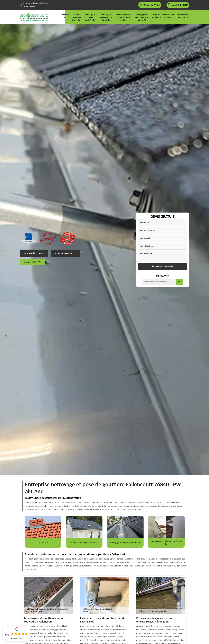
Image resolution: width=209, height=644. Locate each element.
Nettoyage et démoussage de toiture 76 (142, 17)
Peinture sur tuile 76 (156, 16)
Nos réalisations (34, 253)
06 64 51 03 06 (180, 5)
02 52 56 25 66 (151, 5)
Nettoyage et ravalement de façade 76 (106, 17)
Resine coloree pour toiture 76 (76, 17)
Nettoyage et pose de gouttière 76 (90, 17)
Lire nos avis (17, 638)
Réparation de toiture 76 (169, 16)
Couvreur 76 (65, 16)
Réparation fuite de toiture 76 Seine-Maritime (124, 17)
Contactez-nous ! (65, 253)
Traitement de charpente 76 (182, 16)
